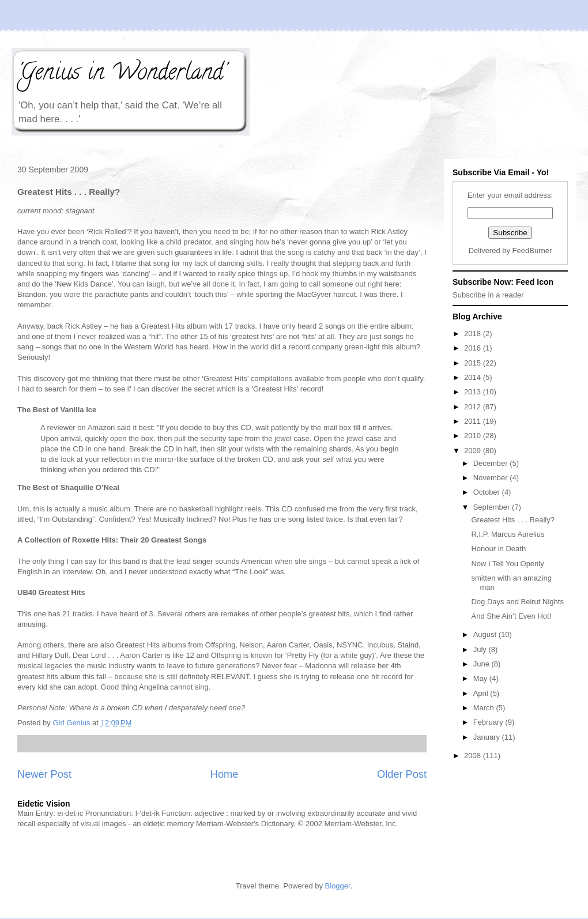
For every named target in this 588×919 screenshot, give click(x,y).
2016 (474, 348)
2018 (474, 334)
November (492, 478)
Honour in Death (498, 549)
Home (225, 774)
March (485, 708)
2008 (474, 756)
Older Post (402, 774)
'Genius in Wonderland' (122, 74)
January (488, 737)
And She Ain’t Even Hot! (511, 616)
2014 (474, 377)
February (489, 722)
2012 (474, 407)
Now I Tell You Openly (507, 564)
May (481, 678)
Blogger (338, 886)
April (482, 693)
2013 (474, 392)
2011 (474, 421)
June (483, 664)
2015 (474, 363)
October (488, 492)
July (481, 649)
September (493, 507)
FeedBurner (532, 251)
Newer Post (44, 774)
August (486, 634)
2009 (474, 451)
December (492, 463)
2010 (474, 436)
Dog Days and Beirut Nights (517, 602)
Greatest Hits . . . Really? (513, 520)
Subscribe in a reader (488, 295)
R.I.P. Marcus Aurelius (508, 534)
